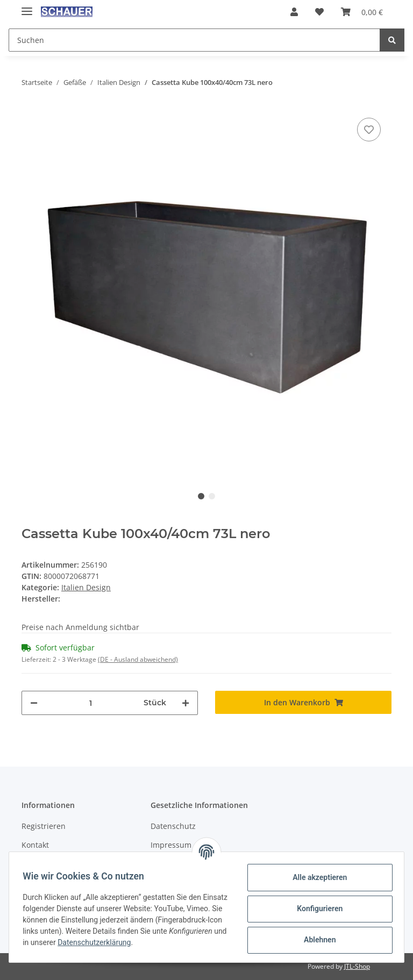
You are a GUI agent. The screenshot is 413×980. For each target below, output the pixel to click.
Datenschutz (173, 826)
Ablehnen (316, 940)
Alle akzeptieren (316, 877)
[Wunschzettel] (319, 12)
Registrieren (44, 826)
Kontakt (35, 845)
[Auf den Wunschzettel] (369, 130)
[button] (294, 12)
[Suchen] (194, 40)
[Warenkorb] (362, 12)
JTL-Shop (357, 966)
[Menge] (91, 703)
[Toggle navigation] (27, 7)
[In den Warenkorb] (303, 702)
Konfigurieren (316, 909)
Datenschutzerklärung (174, 942)
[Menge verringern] (34, 703)
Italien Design (86, 587)
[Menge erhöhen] (186, 703)
